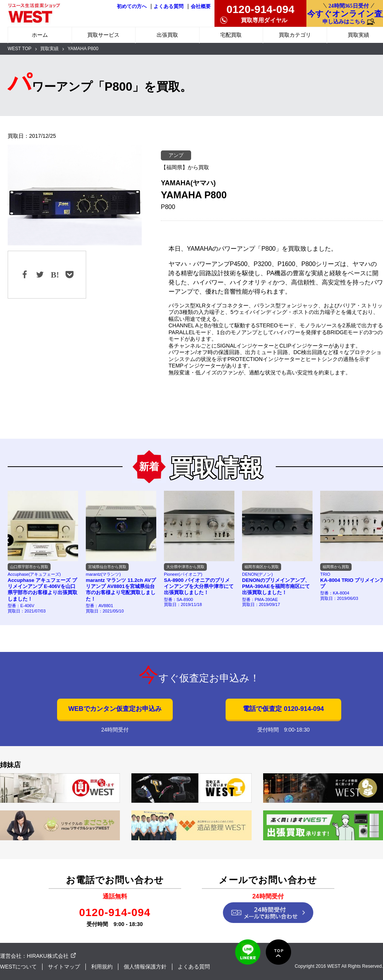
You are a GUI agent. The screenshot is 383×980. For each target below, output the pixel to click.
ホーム (40, 35)
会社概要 (201, 7)
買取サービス (103, 35)
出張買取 (167, 35)
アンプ (176, 155)
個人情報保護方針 (145, 967)
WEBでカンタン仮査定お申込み (115, 709)
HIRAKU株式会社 (48, 956)
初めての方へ (132, 7)
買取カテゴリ (295, 35)
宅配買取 (231, 35)
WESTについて (18, 967)
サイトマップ (64, 967)
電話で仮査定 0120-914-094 (283, 709)
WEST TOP (20, 49)
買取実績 (49, 49)
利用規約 (102, 967)
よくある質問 (169, 7)
